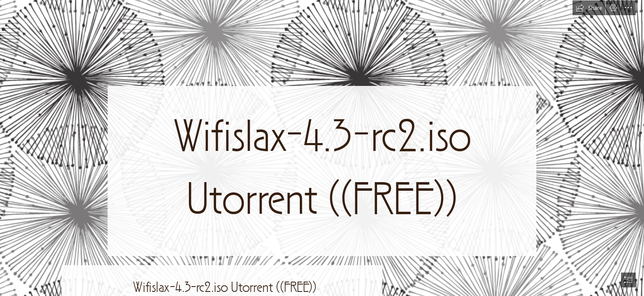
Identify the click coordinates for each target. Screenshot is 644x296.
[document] (322, 148)
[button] (589, 8)
